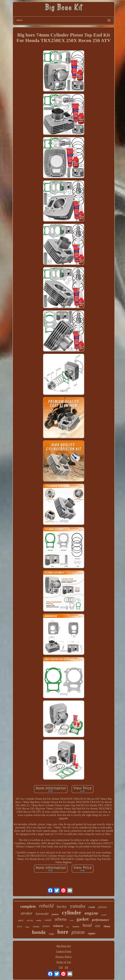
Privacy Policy (64, 957)
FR (66, 967)
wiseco (58, 926)
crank (92, 907)
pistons (103, 907)
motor (46, 926)
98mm (107, 926)
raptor (92, 933)
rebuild (46, 906)
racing (30, 920)
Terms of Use (64, 962)
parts (21, 920)
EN (61, 967)
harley (62, 906)
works (39, 920)
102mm (36, 927)
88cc (68, 927)
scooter (104, 915)
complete (28, 906)
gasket (83, 919)
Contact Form (64, 951)
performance (101, 920)
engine (91, 914)
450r (98, 926)
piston (78, 932)
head (87, 925)
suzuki (48, 920)
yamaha (78, 906)
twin (72, 920)
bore (63, 932)
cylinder (72, 913)
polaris (55, 914)
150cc (27, 927)
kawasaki (42, 914)
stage (51, 934)
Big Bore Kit (64, 946)
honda (39, 932)
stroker (27, 913)
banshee (76, 927)
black (20, 927)
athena (61, 919)
